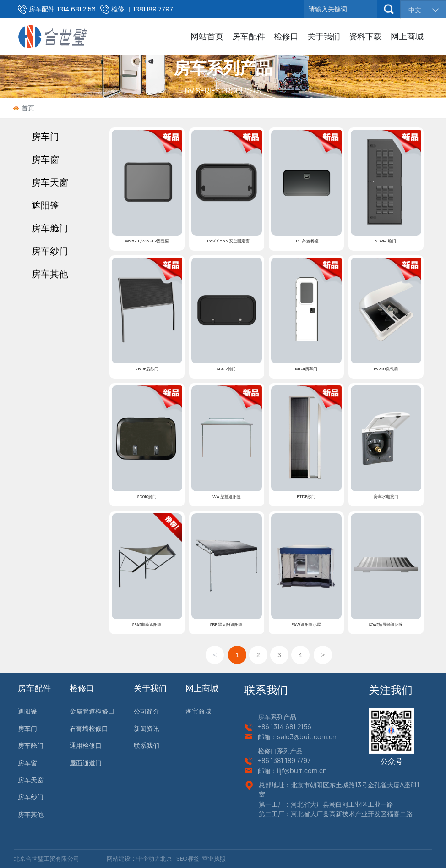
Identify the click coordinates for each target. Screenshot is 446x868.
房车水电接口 (386, 497)
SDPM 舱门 (386, 241)
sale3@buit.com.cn (307, 737)
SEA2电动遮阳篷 (147, 624)
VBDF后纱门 (147, 369)
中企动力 (148, 859)
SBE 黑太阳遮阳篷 (226, 624)
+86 (264, 727)
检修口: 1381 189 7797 (142, 9)
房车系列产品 (223, 68)
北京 (166, 859)
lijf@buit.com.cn (302, 771)
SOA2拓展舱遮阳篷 (386, 624)
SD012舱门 (226, 369)
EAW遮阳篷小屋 (306, 624)
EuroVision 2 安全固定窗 (226, 241)
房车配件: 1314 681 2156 (62, 9)
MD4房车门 (306, 369)
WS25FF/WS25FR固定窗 (147, 241)
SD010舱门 (147, 497)
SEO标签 (187, 859)
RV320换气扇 (386, 369)
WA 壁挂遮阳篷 (227, 497)
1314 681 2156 (291, 727)
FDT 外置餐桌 (306, 241)
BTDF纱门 (306, 497)
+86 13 (267, 761)
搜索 (389, 9)
